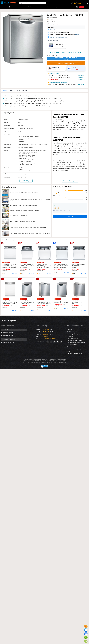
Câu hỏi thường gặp (72, 332)
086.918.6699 (81, 76)
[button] (42, 15)
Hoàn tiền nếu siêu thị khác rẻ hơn (58, 37)
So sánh (15, 274)
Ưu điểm (11, 90)
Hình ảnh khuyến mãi (53, 41)
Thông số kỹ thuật (8, 113)
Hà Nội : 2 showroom (8, 330)
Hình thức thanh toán (72, 345)
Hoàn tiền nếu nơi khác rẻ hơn (75, 353)
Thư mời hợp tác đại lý (73, 334)
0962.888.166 (81, 85)
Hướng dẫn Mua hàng (72, 338)
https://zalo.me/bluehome (49, 339)
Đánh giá (24, 90)
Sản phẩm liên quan (8, 240)
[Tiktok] (61, 342)
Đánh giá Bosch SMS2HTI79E (63, 187)
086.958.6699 (81, 78)
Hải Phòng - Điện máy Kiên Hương (58, 82)
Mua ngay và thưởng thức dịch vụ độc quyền (66, 53)
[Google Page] (51, 342)
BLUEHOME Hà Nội (54, 74)
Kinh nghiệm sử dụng (9, 187)
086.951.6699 (46, 334)
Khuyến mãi (51, 27)
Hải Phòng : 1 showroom (9, 340)
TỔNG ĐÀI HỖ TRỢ (42, 326)
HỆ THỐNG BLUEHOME (8, 326)
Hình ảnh (5, 90)
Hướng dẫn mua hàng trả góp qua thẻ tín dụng (77, 350)
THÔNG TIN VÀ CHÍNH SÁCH (75, 326)
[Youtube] (54, 342)
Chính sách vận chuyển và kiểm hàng (76, 343)
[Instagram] (58, 342)
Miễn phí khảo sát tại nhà (56, 30)
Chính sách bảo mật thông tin (74, 340)
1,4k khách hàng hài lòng (58, 197)
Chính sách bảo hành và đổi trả (75, 347)
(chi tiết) (77, 35)
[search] (45, 3)
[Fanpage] (48, 342)
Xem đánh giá (52, 20)
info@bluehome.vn (47, 336)
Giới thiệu (70, 330)
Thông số (18, 90)
